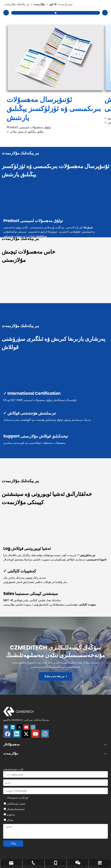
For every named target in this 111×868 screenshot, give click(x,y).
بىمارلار (9, 820)
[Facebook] (6, 727)
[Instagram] (33, 727)
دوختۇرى (9, 815)
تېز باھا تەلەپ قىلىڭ (55, 676)
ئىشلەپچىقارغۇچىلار (14, 809)
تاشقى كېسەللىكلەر (15, 804)
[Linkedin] (13, 727)
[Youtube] (26, 727)
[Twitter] (19, 727)
